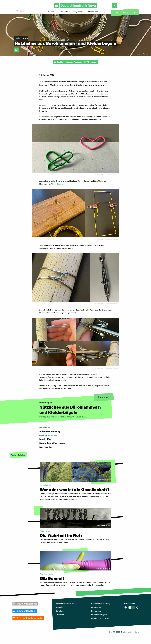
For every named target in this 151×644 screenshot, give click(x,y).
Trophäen (60, 614)
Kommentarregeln (99, 614)
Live (116, 12)
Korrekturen (96, 611)
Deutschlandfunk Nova (66, 603)
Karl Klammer (58, 184)
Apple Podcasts (74, 62)
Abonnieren (91, 62)
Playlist (126, 12)
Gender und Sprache (100, 618)
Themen (51, 12)
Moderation (93, 12)
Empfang (60, 611)
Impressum (96, 607)
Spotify (59, 62)
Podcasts (64, 12)
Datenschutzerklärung (101, 603)
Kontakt (60, 607)
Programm (78, 12)
